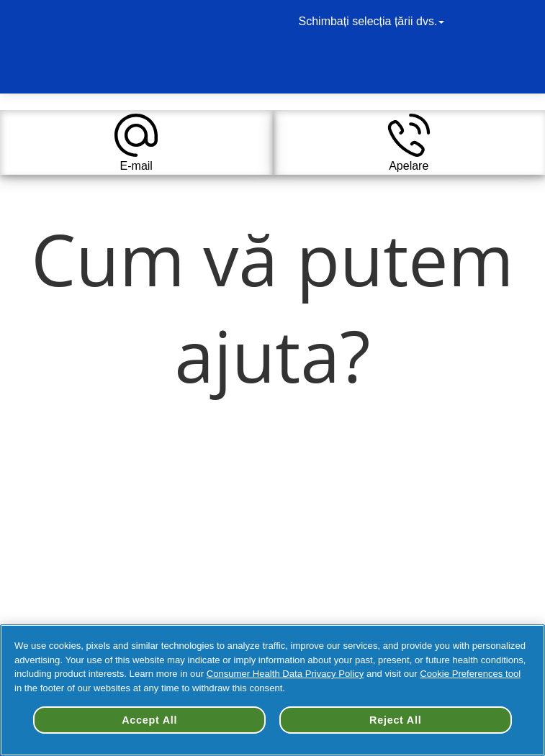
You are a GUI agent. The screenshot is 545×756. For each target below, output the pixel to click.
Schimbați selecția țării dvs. (373, 21)
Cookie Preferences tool (470, 674)
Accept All (149, 720)
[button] (136, 142)
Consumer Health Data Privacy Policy (285, 674)
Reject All (395, 720)
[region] (272, 690)
